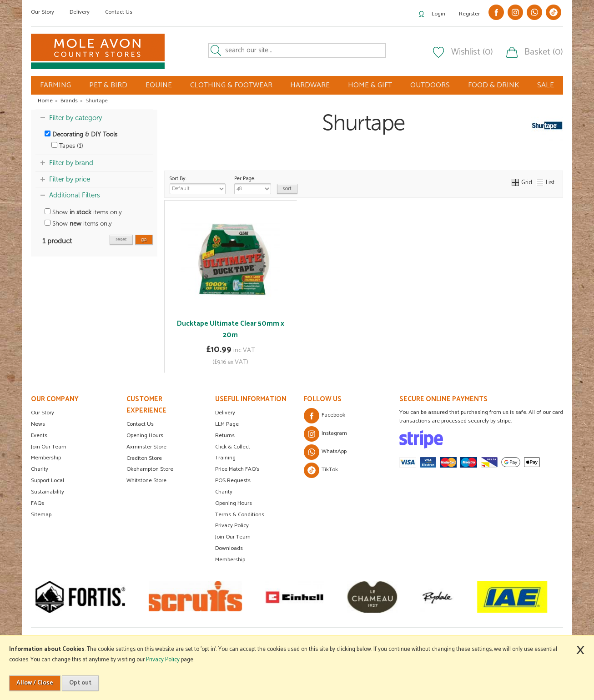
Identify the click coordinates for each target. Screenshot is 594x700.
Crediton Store (144, 458)
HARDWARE (310, 85)
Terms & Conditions (240, 515)
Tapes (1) (67, 146)
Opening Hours (145, 436)
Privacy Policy (232, 526)
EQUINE (159, 85)
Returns (225, 436)
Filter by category (76, 118)
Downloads (229, 548)
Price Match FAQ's (237, 469)
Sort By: (198, 184)
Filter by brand (71, 163)
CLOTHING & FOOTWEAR (231, 85)
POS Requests (233, 481)
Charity (40, 469)
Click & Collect (233, 447)
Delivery (80, 12)
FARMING (55, 85)
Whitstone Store (146, 481)
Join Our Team (49, 447)
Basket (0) (544, 52)
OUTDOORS (430, 85)
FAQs (38, 503)
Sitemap (41, 515)
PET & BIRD (108, 85)
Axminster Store (146, 447)
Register (469, 14)
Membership (46, 458)
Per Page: (253, 184)
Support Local (48, 481)
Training (225, 458)
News (38, 424)
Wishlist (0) (472, 52)
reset (121, 239)
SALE (546, 85)
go (144, 239)
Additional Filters (75, 195)
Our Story (43, 12)
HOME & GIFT (370, 85)
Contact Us (119, 12)
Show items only (83, 212)
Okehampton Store (150, 469)
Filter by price (70, 179)
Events (39, 436)
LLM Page (227, 424)
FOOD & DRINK (493, 85)
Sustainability (48, 492)
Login (438, 14)
